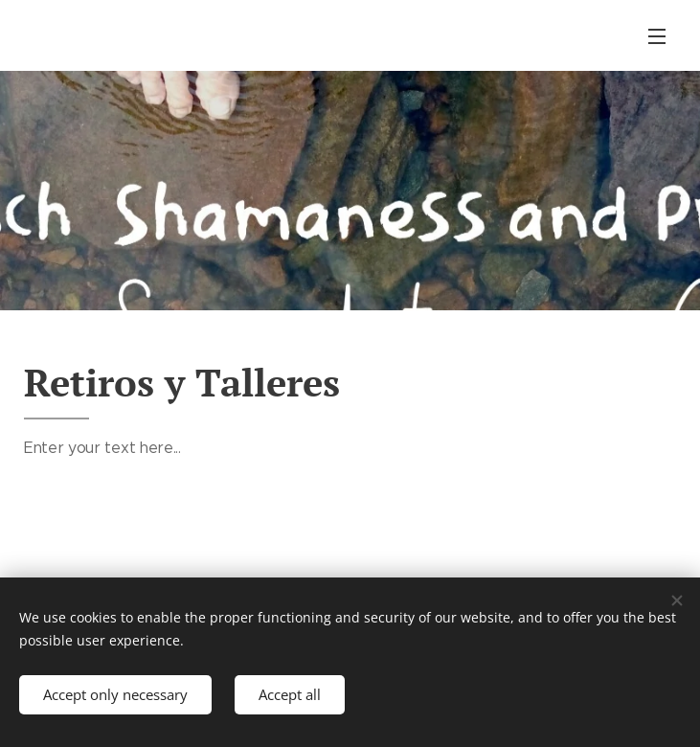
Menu (657, 36)
